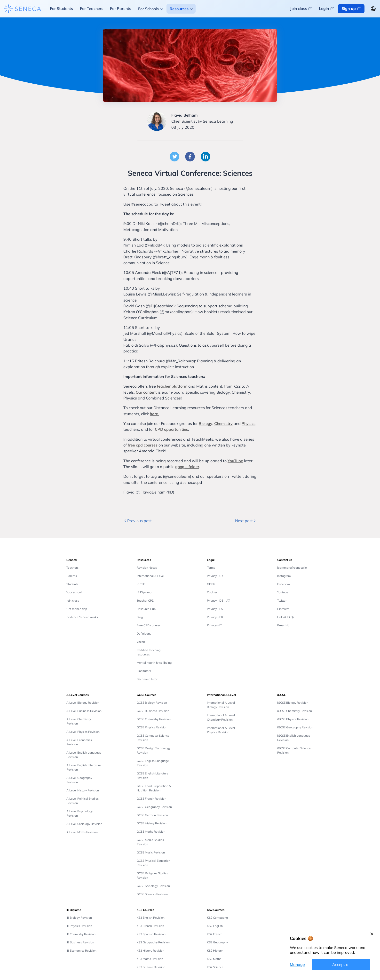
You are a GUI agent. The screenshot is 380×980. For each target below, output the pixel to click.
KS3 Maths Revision (150, 959)
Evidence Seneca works (82, 617)
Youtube (283, 592)
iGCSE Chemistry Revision (295, 711)
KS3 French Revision (150, 926)
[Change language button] (373, 9)
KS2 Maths (214, 959)
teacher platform (173, 386)
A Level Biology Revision (83, 703)
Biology (206, 423)
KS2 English (215, 926)
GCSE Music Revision (151, 852)
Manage (297, 964)
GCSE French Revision (151, 799)
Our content (146, 392)
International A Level (151, 576)
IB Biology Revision (79, 918)
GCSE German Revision (152, 815)
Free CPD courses (149, 625)
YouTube (235, 461)
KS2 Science (215, 967)
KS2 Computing (217, 918)
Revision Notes (147, 568)
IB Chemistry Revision (81, 934)
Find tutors (144, 671)
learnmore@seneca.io (292, 568)
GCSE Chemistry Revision (154, 719)
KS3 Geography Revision (153, 942)
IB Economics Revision (81, 951)
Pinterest (283, 609)
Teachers (72, 568)
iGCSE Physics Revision (293, 719)
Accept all (341, 964)
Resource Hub (146, 609)
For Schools (148, 9)
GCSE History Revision (152, 823)
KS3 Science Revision (151, 967)
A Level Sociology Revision (84, 824)
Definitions (144, 633)
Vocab (141, 642)
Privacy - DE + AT (218, 601)
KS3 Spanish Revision (151, 934)
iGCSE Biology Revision (293, 703)
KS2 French (215, 934)
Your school (74, 592)
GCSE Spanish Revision (152, 894)
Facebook (284, 584)
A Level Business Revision (84, 711)
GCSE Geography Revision (154, 807)
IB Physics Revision (79, 926)
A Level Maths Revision (82, 832)
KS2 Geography (217, 942)
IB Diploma (144, 592)
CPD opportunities (171, 429)
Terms (211, 568)
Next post (246, 521)
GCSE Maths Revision (151, 832)
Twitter (282, 601)
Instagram (284, 576)
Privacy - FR (215, 617)
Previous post (138, 521)
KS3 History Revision (150, 951)
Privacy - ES (215, 609)
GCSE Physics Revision (152, 727)
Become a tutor (147, 679)
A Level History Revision (83, 790)
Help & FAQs (286, 617)
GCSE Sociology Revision (153, 886)
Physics (249, 423)
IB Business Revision (80, 942)
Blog (140, 617)
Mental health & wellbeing (154, 663)
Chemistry (223, 423)
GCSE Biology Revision (152, 703)
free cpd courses (143, 445)
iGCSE (141, 584)
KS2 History (215, 951)
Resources (179, 9)
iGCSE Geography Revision (295, 727)
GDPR (211, 584)
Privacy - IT (214, 625)
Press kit (283, 625)
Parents (72, 576)
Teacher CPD (145, 601)
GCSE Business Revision (153, 711)
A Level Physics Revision (83, 732)
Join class (73, 601)
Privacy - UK (215, 576)
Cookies (212, 592)
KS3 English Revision (151, 918)
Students (72, 584)
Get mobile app (77, 609)
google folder (187, 467)
